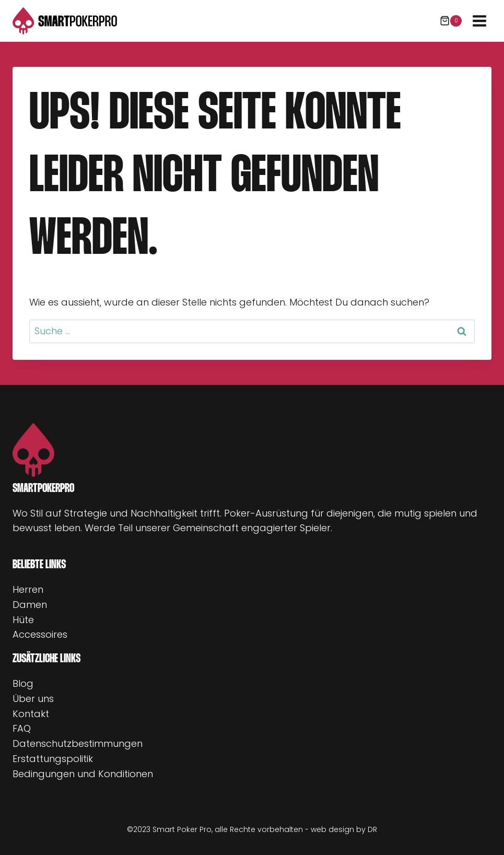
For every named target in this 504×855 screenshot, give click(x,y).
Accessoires (40, 634)
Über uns (33, 699)
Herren (28, 589)
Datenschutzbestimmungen (78, 743)
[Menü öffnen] (479, 21)
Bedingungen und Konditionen (83, 774)
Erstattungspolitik (53, 759)
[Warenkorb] (451, 21)
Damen (30, 605)
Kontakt (31, 714)
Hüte (23, 620)
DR (372, 829)
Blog (23, 683)
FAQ (22, 728)
